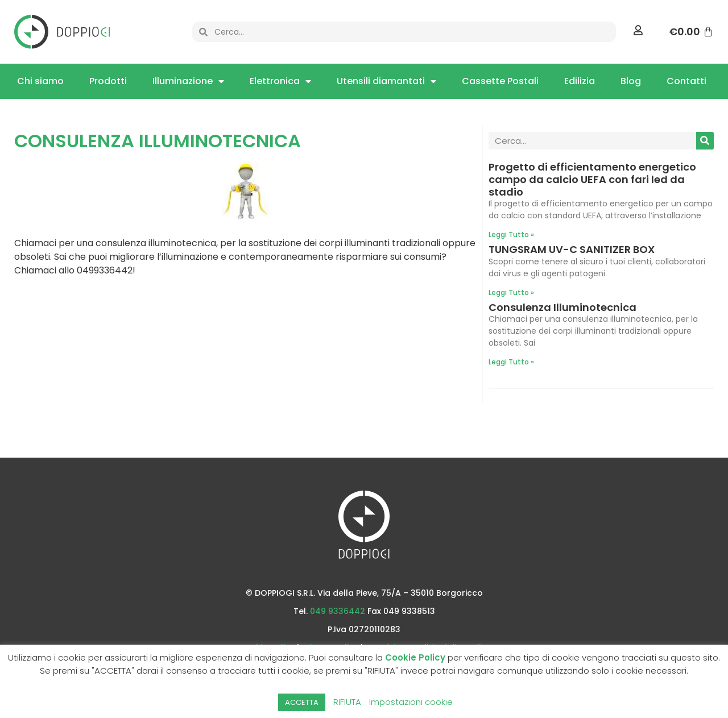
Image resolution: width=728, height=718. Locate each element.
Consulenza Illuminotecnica (562, 307)
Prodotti (108, 81)
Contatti (686, 81)
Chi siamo (40, 81)
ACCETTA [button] (302, 702)
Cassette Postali (500, 81)
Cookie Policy (415, 657)
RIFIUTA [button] (347, 702)
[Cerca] (705, 141)
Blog (631, 81)
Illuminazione (188, 81)
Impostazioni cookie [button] (411, 702)
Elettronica (280, 81)
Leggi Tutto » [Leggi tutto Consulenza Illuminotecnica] (511, 362)
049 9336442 (338, 611)
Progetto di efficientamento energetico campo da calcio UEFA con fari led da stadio (592, 179)
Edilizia (580, 81)
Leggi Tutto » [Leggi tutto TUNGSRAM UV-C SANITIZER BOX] (511, 292)
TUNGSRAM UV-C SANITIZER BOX (572, 249)
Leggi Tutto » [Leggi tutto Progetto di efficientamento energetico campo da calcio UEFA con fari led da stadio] (511, 235)
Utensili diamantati (386, 81)
